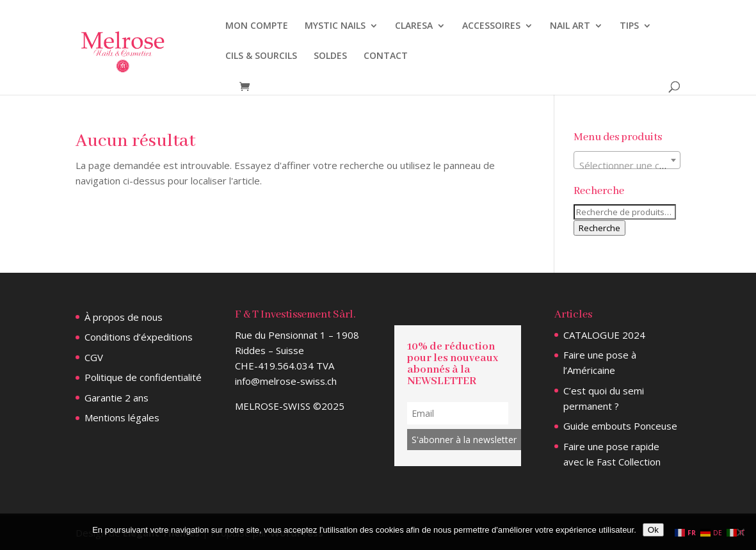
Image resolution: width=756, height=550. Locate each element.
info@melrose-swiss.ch (286, 381)
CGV (94, 357)
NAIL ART (570, 26)
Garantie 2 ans (117, 398)
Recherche (599, 228)
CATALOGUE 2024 (604, 335)
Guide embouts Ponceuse (620, 426)
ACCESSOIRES (491, 26)
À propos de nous (124, 317)
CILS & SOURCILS (261, 56)
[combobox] (627, 160)
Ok (653, 530)
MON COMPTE (257, 26)
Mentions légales (122, 417)
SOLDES (330, 56)
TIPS (629, 26)
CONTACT (386, 56)
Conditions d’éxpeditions (139, 337)
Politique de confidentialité (143, 377)
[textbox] (627, 166)
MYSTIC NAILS (335, 26)
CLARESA (414, 26)
